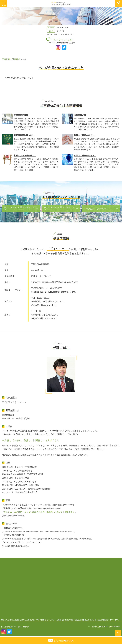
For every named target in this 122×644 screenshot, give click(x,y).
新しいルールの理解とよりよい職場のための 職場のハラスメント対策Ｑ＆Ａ (39, 512)
